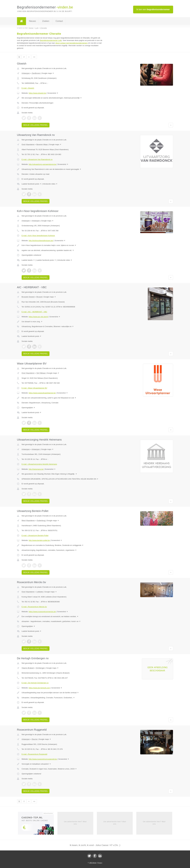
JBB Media (93, 863)
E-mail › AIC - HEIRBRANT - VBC (34, 312)
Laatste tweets (28, 260)
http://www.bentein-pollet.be (39, 540)
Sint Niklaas (41, 373)
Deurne (35, 739)
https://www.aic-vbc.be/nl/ (38, 317)
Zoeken (46, 21)
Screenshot (53, 93)
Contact (59, 21)
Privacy (100, 863)
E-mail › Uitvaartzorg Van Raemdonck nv (37, 159)
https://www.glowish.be (37, 93)
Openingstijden (28, 408)
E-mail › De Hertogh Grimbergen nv (35, 683)
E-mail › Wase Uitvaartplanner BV (34, 388)
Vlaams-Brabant (28, 668)
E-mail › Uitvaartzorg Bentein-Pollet (35, 535)
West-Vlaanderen (28, 521)
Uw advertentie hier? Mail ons (75, 823)
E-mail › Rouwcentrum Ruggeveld (34, 754)
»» (34, 57)
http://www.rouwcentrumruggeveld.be (43, 759)
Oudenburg (41, 521)
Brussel (39, 297)
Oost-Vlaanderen (28, 144)
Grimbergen (40, 668)
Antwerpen (26, 73)
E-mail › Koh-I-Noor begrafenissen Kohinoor (38, 236)
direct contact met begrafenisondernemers (72, 43)
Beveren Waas (42, 144)
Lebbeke (40, 592)
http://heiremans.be (36, 469)
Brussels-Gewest (28, 297)
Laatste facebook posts (32, 184)
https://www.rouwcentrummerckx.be (42, 612)
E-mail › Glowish (28, 88)
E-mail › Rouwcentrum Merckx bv (34, 607)
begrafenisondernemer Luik (51, 40)
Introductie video (50, 184)
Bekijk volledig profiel (36, 125)
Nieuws (32, 21)
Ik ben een (153, 9)
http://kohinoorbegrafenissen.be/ (41, 241)
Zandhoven (36, 73)
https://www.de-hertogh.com (39, 688)
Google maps (48, 73)
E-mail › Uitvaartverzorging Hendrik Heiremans (39, 464)
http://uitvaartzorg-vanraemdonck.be (42, 164)
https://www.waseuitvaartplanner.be (42, 393)
